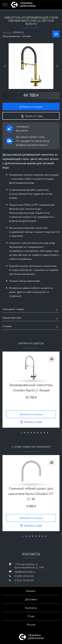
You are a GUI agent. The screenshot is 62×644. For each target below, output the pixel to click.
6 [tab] (38, 433)
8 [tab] (44, 433)
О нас (31, 616)
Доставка (31, 599)
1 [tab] (21, 433)
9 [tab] (48, 433)
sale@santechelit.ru (25, 572)
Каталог (31, 591)
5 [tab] (34, 433)
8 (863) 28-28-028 (24, 580)
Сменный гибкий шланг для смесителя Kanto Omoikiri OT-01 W (31, 494)
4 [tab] (31, 433)
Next (57, 66)
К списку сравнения (56, 34)
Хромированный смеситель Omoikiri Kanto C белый (31, 388)
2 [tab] (24, 433)
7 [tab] (41, 433)
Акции (31, 624)
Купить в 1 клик (32, 116)
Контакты (31, 608)
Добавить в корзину (31, 107)
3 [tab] (28, 433)
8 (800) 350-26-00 (24, 576)
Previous (5, 66)
